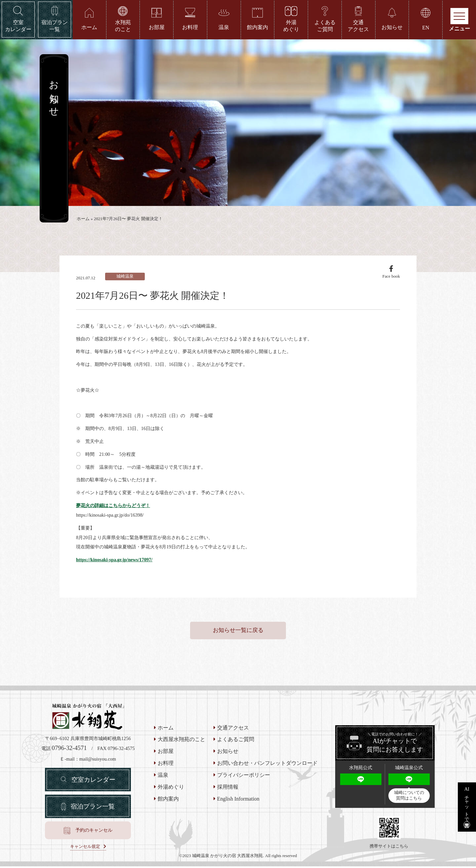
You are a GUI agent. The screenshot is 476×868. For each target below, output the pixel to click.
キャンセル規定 (85, 848)
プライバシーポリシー (244, 776)
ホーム (83, 219)
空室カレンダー (93, 781)
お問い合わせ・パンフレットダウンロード (267, 764)
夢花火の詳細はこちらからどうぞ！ (113, 506)
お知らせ (228, 753)
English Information (238, 800)
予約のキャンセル (94, 832)
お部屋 (166, 753)
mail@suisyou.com (98, 760)
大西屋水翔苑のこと (181, 741)
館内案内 (168, 800)
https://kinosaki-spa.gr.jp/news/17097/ (114, 560)
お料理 (166, 764)
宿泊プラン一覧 (93, 808)
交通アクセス (233, 729)
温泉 (163, 776)
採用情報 (228, 788)
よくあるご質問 (236, 741)
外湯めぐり (171, 788)
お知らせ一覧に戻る (238, 631)
